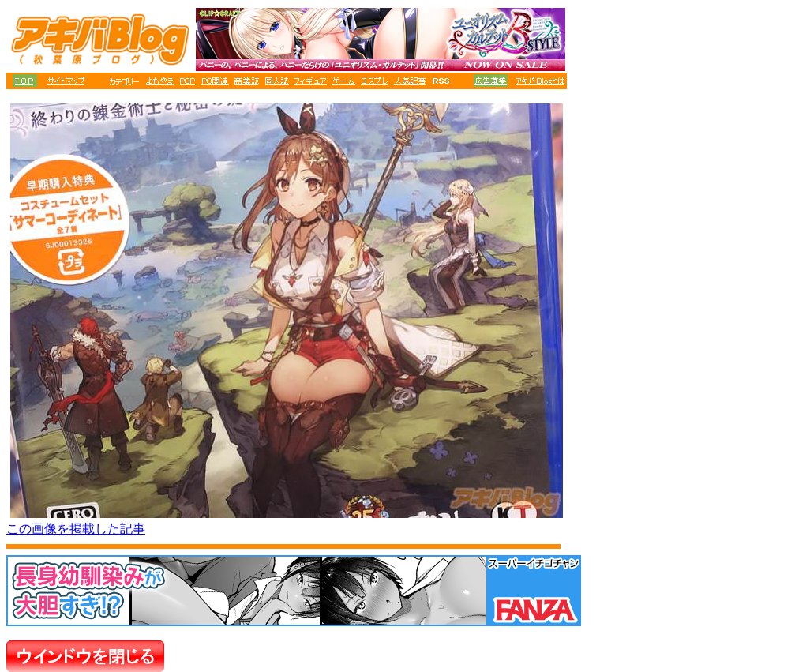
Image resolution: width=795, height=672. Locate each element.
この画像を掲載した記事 (76, 529)
